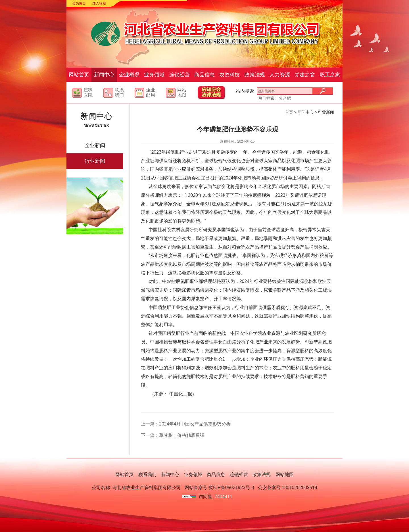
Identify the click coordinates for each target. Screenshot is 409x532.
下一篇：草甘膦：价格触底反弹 (173, 435)
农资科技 (229, 75)
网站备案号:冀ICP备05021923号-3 (219, 488)
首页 (289, 112)
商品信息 (204, 75)
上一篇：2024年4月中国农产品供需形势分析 (186, 424)
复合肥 (285, 98)
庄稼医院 (88, 92)
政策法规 (255, 75)
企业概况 (129, 75)
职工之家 (330, 75)
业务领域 (154, 75)
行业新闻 (95, 161)
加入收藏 (99, 3)
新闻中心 (104, 75)
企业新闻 (95, 145)
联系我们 (119, 92)
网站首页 (79, 75)
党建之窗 (305, 75)
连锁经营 (180, 75)
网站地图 (182, 92)
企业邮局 (151, 92)
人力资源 (280, 75)
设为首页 (79, 3)
